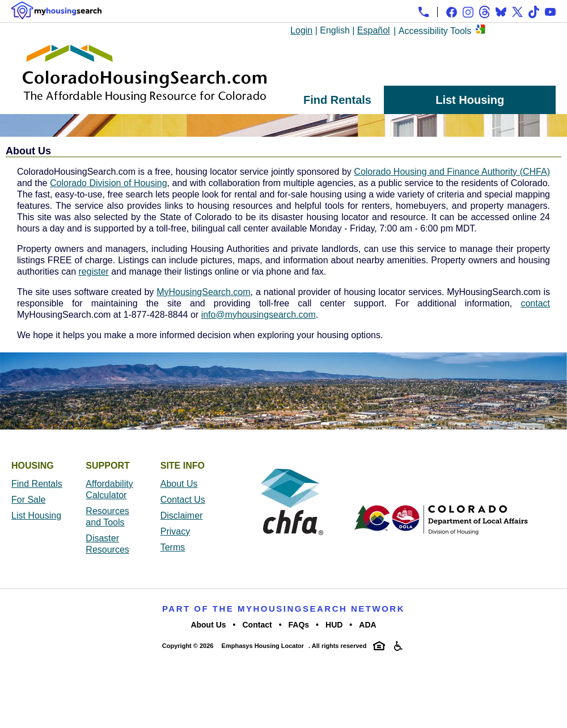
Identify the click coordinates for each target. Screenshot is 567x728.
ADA (367, 625)
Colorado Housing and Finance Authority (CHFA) (452, 172)
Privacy (175, 531)
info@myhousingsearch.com (259, 315)
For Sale (28, 500)
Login (301, 30)
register (94, 272)
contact (535, 303)
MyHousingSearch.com (203, 292)
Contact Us (183, 500)
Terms (173, 547)
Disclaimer (182, 516)
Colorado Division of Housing (109, 183)
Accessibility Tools (435, 31)
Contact (257, 625)
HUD (334, 625)
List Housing (470, 100)
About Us (179, 484)
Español (374, 30)
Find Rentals (337, 100)
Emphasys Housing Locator (263, 646)
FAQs (299, 625)
